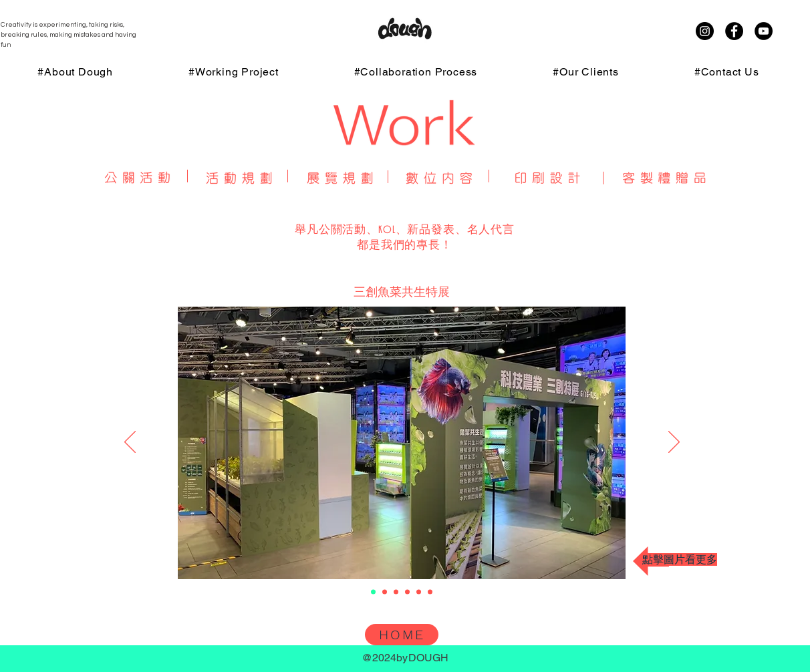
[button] (402, 440)
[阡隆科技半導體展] (430, 592)
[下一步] (674, 443)
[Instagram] (705, 31)
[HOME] (402, 635)
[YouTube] (764, 31)
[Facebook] (734, 31)
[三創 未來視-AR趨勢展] (407, 592)
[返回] (130, 443)
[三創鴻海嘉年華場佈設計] (396, 592)
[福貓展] (385, 592)
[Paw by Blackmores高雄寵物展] (419, 592)
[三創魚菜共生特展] (373, 592)
